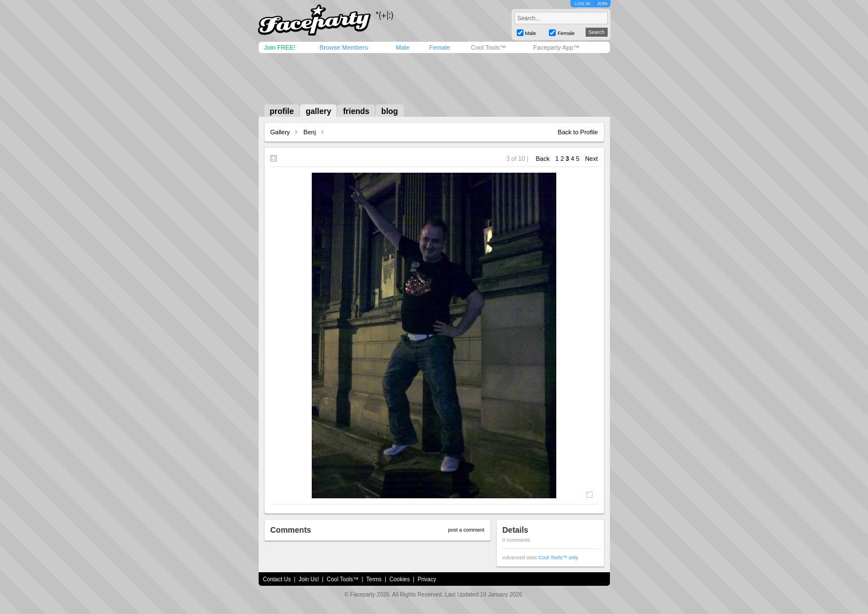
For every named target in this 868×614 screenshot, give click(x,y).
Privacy (427, 579)
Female (440, 47)
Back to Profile (578, 132)
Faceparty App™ (556, 47)
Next (592, 159)
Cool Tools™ (488, 47)
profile (282, 111)
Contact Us (277, 579)
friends (356, 111)
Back (543, 159)
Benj (309, 132)
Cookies (400, 579)
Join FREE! (280, 47)
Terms (374, 579)
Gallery (280, 132)
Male (403, 47)
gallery (318, 111)
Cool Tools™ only (559, 558)
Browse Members (344, 47)
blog (390, 111)
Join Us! (309, 579)
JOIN (602, 4)
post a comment (466, 530)
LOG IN (583, 4)
